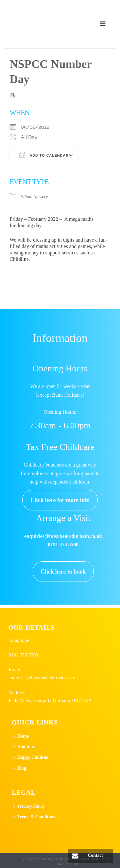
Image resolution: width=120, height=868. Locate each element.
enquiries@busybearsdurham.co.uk (43, 678)
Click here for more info (60, 500)
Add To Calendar (44, 155)
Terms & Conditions (35, 817)
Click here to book (63, 572)
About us (24, 747)
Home (21, 736)
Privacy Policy (29, 806)
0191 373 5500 (23, 655)
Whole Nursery (34, 197)
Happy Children (31, 757)
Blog (20, 768)
